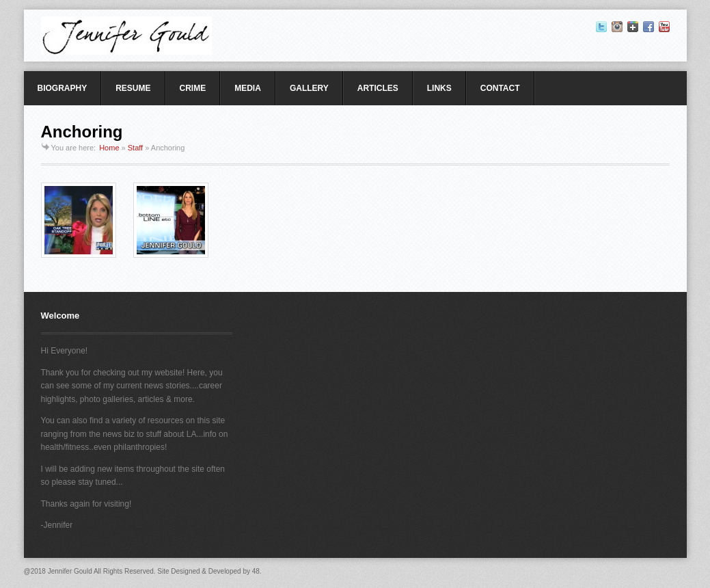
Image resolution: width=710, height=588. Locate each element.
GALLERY (309, 88)
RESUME (133, 88)
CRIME (193, 88)
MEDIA (248, 88)
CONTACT (500, 88)
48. (257, 571)
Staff (135, 148)
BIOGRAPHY (63, 88)
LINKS (439, 88)
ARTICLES (378, 88)
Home (109, 148)
